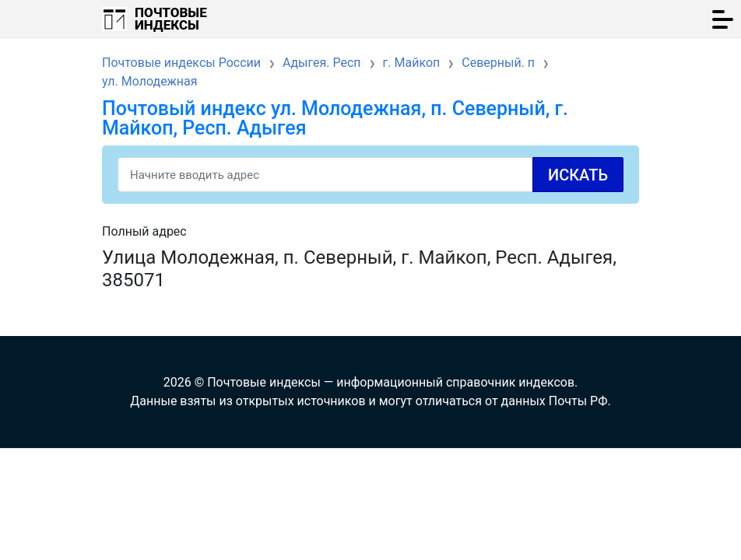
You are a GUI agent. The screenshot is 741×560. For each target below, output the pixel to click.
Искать (578, 175)
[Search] (370, 175)
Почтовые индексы (171, 19)
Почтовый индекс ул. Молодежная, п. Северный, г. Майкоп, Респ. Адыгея (335, 118)
